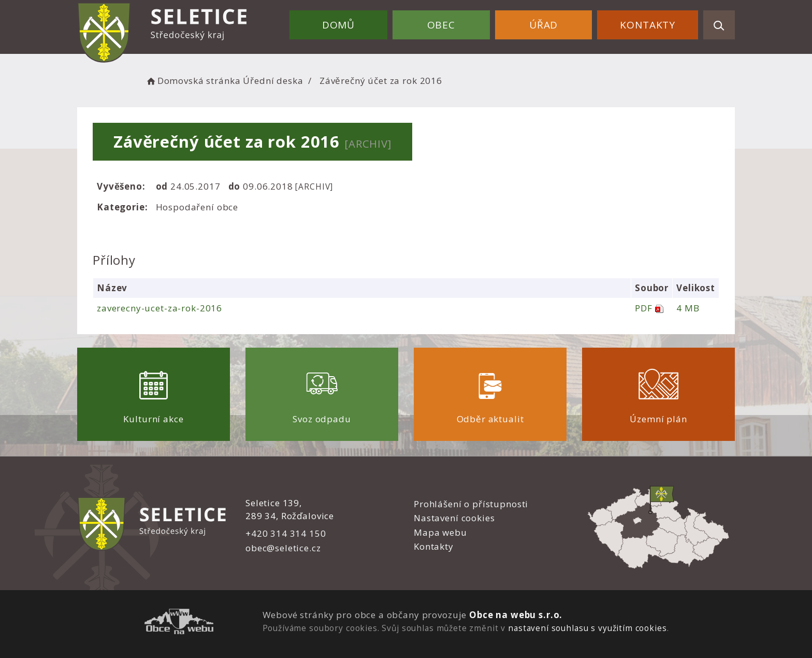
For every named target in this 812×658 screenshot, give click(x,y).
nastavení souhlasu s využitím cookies (587, 628)
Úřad (543, 25)
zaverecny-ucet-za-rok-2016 (160, 308)
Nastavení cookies (454, 518)
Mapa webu (440, 532)
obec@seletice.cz (283, 548)
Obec (441, 25)
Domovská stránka (193, 81)
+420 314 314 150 (286, 533)
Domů (338, 25)
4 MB (688, 308)
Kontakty (648, 25)
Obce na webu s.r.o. (516, 615)
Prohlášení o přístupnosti (471, 504)
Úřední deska (273, 81)
